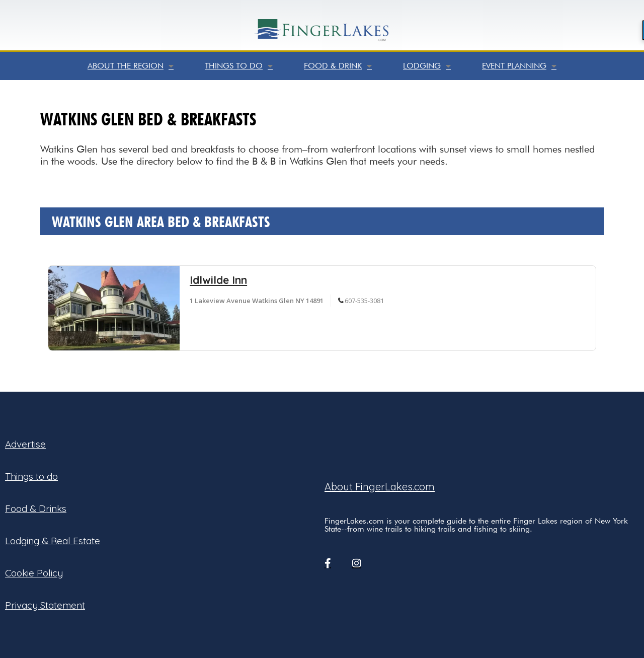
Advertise (25, 444)
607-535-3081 (364, 301)
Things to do (239, 66)
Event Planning (519, 66)
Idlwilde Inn (218, 280)
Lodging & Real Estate (53, 541)
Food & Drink (338, 66)
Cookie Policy (34, 573)
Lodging (427, 66)
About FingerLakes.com (380, 487)
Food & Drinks (36, 508)
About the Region (131, 66)
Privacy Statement (45, 605)
